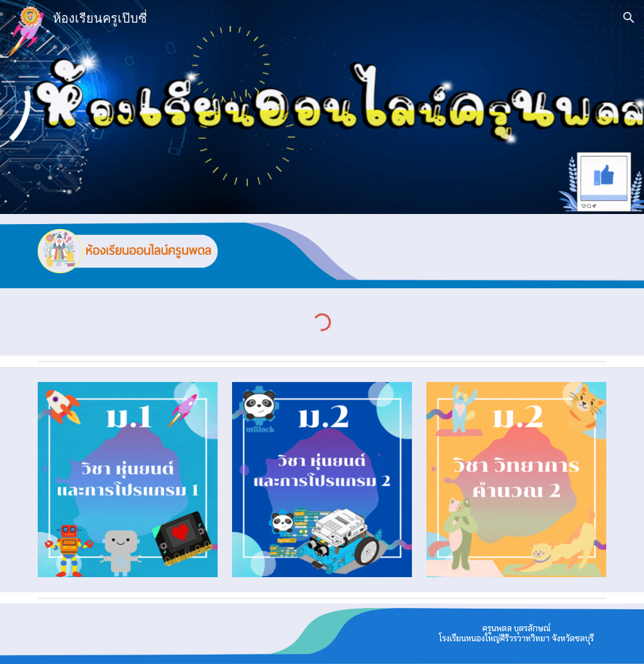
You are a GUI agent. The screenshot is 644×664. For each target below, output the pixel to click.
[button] (629, 18)
